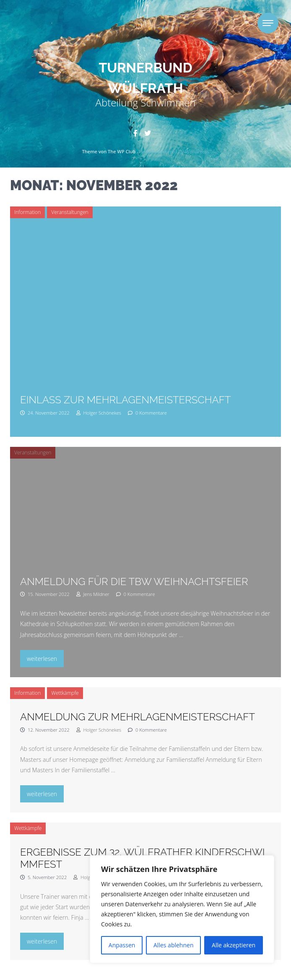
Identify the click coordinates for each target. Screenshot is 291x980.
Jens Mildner (93, 594)
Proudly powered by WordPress (174, 151)
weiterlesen (45, 658)
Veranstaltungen (70, 212)
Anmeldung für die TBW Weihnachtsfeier (134, 582)
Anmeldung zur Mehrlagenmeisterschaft (138, 717)
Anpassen (122, 945)
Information (27, 212)
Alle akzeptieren (234, 945)
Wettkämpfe (65, 693)
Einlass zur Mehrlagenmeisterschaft (125, 400)
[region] (182, 909)
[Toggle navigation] (268, 23)
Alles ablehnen (173, 945)
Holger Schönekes (99, 413)
